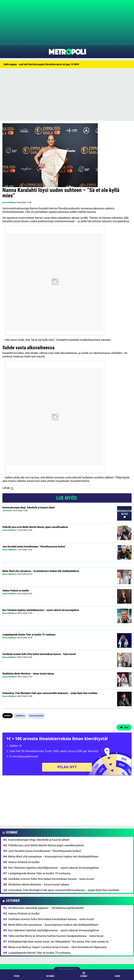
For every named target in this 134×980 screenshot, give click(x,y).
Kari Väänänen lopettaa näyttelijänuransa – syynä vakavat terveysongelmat (41, 610)
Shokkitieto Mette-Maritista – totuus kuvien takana (28, 674)
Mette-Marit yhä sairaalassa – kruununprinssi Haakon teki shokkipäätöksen (41, 571)
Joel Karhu (7, 511)
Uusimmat (12, 833)
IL (12, 488)
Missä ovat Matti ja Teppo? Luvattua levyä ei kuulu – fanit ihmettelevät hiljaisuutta (57, 947)
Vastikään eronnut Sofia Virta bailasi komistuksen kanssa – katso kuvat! (39, 654)
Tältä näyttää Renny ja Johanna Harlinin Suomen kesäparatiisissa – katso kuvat (56, 936)
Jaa (124, 727)
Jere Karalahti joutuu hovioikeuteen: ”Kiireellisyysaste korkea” (34, 546)
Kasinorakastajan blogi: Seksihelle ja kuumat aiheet (29, 507)
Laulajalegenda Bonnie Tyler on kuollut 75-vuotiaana (29, 635)
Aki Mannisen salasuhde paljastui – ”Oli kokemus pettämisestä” (46, 908)
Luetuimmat (13, 901)
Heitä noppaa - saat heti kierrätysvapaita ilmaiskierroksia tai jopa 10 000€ (41, 64)
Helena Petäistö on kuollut (16, 591)
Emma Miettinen (9, 202)
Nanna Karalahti (36, 716)
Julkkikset (20, 716)
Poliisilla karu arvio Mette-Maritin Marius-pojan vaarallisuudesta (35, 527)
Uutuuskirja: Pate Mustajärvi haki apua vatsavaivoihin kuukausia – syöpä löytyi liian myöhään (50, 693)
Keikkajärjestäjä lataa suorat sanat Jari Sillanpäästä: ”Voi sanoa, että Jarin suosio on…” (60, 942)
